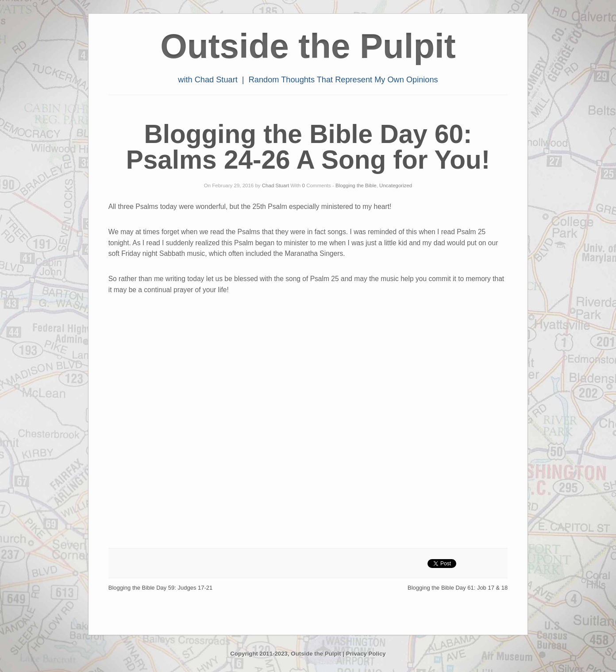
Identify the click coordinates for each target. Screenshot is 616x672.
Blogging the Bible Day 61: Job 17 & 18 (458, 588)
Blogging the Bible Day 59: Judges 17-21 (161, 588)
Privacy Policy (366, 654)
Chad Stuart (275, 185)
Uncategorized (396, 185)
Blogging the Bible (356, 185)
